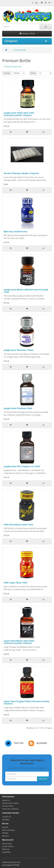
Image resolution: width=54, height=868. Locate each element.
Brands (5, 827)
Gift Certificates (8, 830)
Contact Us (7, 817)
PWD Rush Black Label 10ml (18, 524)
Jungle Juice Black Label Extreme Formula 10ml (26, 291)
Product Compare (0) (13, 67)
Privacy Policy (8, 806)
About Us (6, 800)
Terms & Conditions (10, 809)
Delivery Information (11, 803)
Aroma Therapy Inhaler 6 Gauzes (21, 173)
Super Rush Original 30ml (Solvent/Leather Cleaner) (27, 702)
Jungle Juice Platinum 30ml (18, 408)
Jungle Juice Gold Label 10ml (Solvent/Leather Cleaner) (19, 114)
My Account (7, 844)
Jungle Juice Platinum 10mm (19, 350)
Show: (33, 73)
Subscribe (43, 779)
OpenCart (16, 862)
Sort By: (7, 73)
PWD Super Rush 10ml (15, 583)
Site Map (6, 820)
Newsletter (7, 852)
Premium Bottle (20, 50)
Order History (8, 846)
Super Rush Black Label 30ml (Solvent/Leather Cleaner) (19, 642)
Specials (5, 836)
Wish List (6, 849)
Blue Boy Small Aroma (15, 231)
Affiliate (5, 833)
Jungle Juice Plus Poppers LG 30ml (22, 466)
